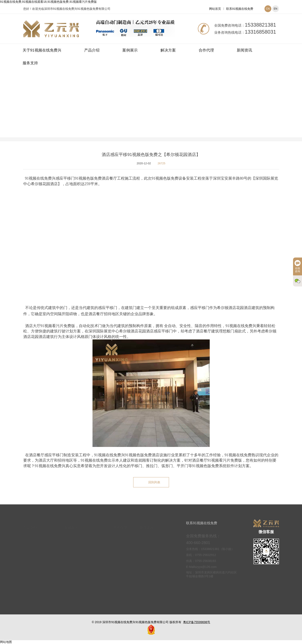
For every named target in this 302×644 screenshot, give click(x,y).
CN (268, 9)
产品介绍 (92, 50)
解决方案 (168, 50)
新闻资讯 (244, 50)
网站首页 (215, 9)
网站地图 (6, 642)
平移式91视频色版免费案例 (177, 109)
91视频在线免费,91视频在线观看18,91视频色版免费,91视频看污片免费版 (48, 2)
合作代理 (206, 50)
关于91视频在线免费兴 (42, 50)
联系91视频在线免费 (240, 9)
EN (275, 9)
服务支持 (30, 63)
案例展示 (130, 50)
